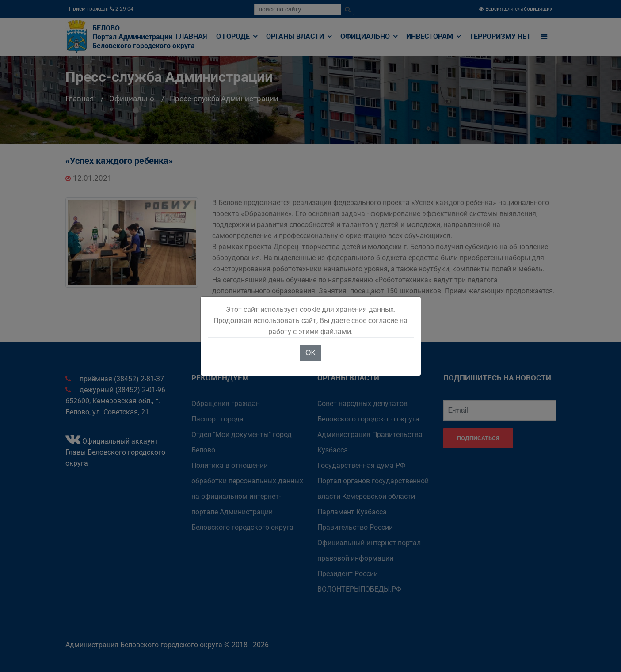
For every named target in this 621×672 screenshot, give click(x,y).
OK (310, 353)
